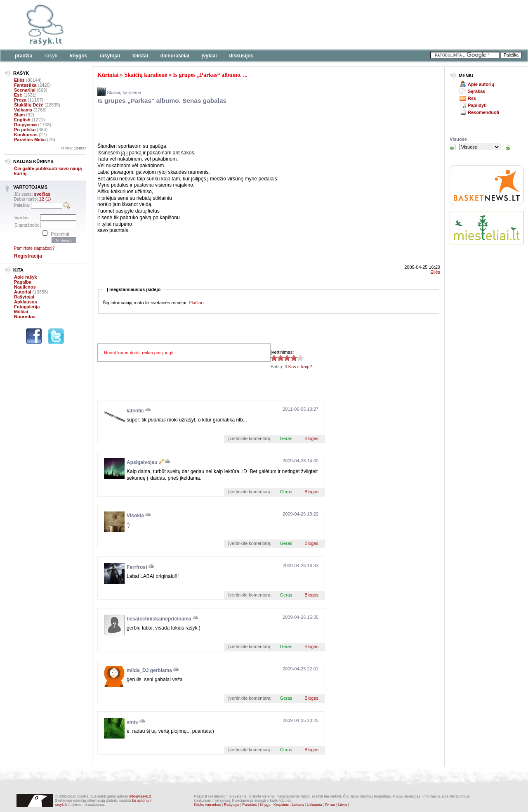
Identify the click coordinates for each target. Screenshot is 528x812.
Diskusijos (242, 56)
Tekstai (140, 56)
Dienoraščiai (175, 56)
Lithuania (315, 805)
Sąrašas (476, 91)
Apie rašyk (26, 277)
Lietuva (298, 805)
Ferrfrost (137, 567)
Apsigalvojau (142, 462)
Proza (20, 100)
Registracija (28, 256)
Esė (18, 95)
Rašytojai (110, 56)
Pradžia (24, 56)
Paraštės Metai (30, 140)
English (22, 120)
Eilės (19, 80)
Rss (472, 98)
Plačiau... (198, 303)
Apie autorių (481, 84)
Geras (286, 438)
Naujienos (25, 287)
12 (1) (45, 199)
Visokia (135, 516)
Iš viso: (74, 148)
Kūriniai (108, 75)
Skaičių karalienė (146, 75)
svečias (42, 194)
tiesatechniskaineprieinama (159, 619)
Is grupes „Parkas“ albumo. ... (210, 75)
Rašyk (51, 56)
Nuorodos (25, 317)
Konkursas (26, 135)
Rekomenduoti (483, 112)
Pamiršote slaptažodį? (34, 248)
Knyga (265, 805)
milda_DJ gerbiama (149, 670)
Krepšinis (281, 805)
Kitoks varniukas (207, 805)
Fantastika (25, 85)
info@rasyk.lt (140, 796)
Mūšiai (21, 312)
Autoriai (23, 292)
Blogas (311, 438)
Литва (330, 805)
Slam (19, 115)
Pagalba (23, 282)
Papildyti (477, 105)
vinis (132, 722)
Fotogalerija (27, 307)
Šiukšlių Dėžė (29, 105)
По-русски (25, 125)
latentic (135, 411)
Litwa (343, 805)
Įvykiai (209, 56)
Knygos (78, 56)
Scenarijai (25, 90)
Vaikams (23, 110)
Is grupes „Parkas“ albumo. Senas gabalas (162, 101)
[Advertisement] (254, 25)
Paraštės (250, 805)
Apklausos (26, 302)
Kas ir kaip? (300, 367)
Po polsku (25, 130)
